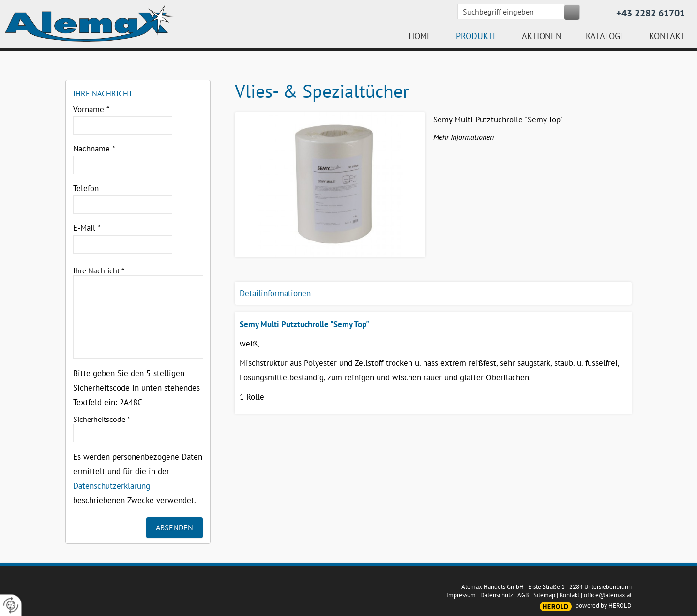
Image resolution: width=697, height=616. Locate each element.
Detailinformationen (275, 293)
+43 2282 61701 (651, 13)
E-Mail (87, 228)
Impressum (461, 595)
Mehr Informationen (463, 137)
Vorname (91, 109)
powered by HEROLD (604, 606)
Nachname (94, 149)
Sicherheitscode (102, 419)
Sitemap (544, 595)
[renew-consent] (11, 605)
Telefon (86, 188)
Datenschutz (497, 595)
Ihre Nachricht (99, 270)
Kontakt (569, 595)
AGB (523, 595)
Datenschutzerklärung (112, 486)
